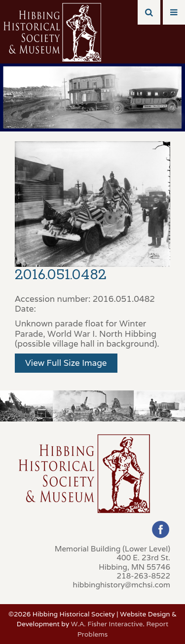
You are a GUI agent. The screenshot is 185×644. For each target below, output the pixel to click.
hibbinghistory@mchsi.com (122, 584)
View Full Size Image (66, 363)
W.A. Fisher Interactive (107, 624)
